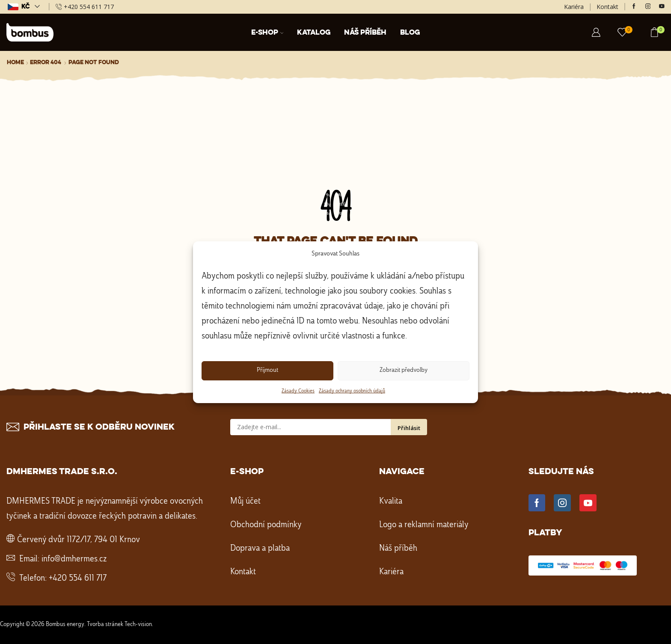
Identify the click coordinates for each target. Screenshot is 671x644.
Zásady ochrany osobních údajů (352, 391)
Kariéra (574, 7)
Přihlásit (409, 428)
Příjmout (267, 370)
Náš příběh (365, 33)
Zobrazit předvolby (404, 370)
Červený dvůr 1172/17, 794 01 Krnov (79, 540)
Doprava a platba (260, 549)
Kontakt (607, 7)
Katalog (314, 33)
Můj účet (245, 502)
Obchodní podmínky (266, 525)
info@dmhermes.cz (74, 559)
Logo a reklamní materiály (424, 525)
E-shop (267, 33)
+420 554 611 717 (78, 579)
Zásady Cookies (298, 391)
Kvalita (391, 502)
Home (15, 62)
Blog (410, 33)
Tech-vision (138, 624)
